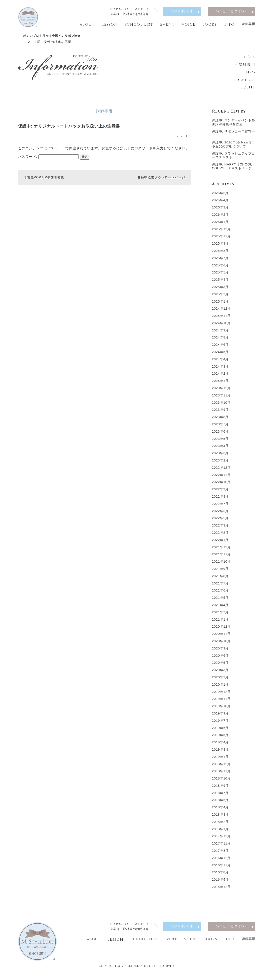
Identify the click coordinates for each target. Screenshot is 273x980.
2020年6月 (220, 659)
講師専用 (248, 24)
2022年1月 (220, 543)
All (251, 60)
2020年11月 (221, 637)
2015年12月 (221, 890)
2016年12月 (221, 861)
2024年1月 (220, 384)
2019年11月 (221, 702)
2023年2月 (220, 464)
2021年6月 (220, 594)
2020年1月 (220, 688)
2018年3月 (220, 818)
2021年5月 (220, 601)
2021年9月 (220, 572)
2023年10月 (221, 406)
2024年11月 (221, 319)
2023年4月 (220, 449)
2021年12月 (221, 551)
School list (139, 25)
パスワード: (48, 158)
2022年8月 (220, 500)
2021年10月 (221, 565)
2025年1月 (220, 305)
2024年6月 (220, 348)
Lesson (110, 25)
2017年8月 (220, 854)
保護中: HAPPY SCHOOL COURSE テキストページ (232, 170)
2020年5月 (220, 666)
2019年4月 (220, 746)
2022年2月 (220, 536)
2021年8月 (220, 579)
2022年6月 (220, 514)
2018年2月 (220, 825)
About (87, 25)
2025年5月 (220, 276)
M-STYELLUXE (128, 974)
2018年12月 (221, 767)
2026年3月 (220, 211)
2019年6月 (220, 731)
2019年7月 (220, 724)
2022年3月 (220, 529)
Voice (189, 25)
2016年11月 (221, 869)
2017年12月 (221, 840)
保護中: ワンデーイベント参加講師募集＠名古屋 (234, 126)
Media (248, 83)
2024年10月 (221, 326)
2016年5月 (220, 883)
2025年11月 (221, 240)
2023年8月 (220, 420)
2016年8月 (220, 876)
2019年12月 (221, 695)
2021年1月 (220, 623)
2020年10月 (221, 644)
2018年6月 (220, 803)
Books (210, 25)
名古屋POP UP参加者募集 (44, 179)
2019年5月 (220, 738)
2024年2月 (220, 377)
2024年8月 (220, 341)
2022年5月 (220, 521)
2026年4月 (220, 203)
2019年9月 (220, 717)
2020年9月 (220, 652)
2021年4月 (220, 608)
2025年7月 (220, 261)
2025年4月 (220, 283)
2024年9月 (220, 334)
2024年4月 (220, 363)
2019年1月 (220, 760)
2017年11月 (221, 847)
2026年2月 (220, 218)
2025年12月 (221, 233)
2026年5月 (220, 196)
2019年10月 (221, 709)
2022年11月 (221, 478)
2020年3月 (220, 673)
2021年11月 (221, 558)
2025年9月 (220, 247)
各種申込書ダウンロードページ (161, 179)
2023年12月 (221, 391)
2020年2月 (220, 681)
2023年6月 (220, 435)
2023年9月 (220, 413)
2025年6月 (220, 269)
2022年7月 (220, 507)
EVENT (248, 91)
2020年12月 (221, 630)
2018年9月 (220, 789)
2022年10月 (221, 485)
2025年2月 (220, 298)
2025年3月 (220, 290)
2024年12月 (221, 312)
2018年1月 (220, 832)
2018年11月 (221, 774)
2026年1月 (220, 225)
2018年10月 (221, 782)
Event (167, 25)
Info (229, 25)
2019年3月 (220, 753)
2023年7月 (220, 428)
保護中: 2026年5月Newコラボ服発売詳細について (234, 148)
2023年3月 (220, 456)
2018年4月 (220, 811)
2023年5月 (220, 442)
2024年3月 (220, 370)
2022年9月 (220, 493)
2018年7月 (220, 796)
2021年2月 (220, 616)
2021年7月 (220, 587)
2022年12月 (221, 471)
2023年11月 (221, 399)
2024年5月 (220, 355)
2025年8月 (220, 254)
